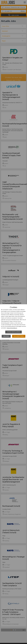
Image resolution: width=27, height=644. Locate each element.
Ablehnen (6, 336)
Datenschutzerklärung (12, 328)
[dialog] (13, 322)
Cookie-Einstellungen (13, 332)
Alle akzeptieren (19, 336)
